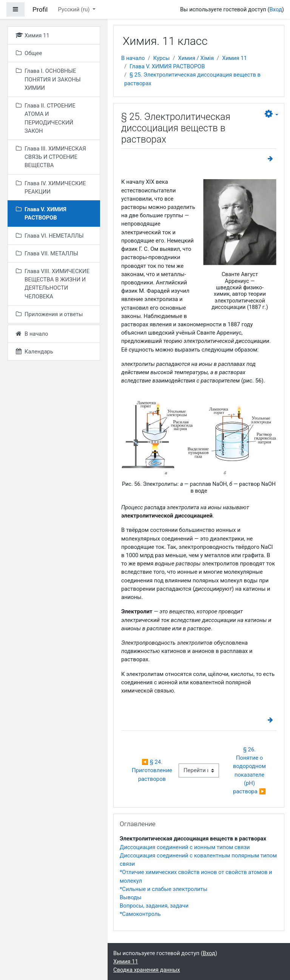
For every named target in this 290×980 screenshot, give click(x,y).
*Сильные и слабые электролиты (164, 889)
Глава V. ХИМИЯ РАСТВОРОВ (167, 66)
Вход (276, 9)
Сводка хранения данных (147, 970)
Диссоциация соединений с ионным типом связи (185, 847)
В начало (133, 58)
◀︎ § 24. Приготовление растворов (153, 770)
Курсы (162, 58)
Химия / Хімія (196, 58)
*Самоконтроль (140, 914)
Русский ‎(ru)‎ (75, 9)
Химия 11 (234, 58)
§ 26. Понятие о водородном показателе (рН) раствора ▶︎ (250, 770)
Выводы (131, 897)
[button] (271, 114)
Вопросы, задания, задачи (154, 906)
